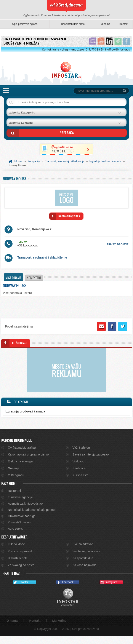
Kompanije (34, 161)
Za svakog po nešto (21, 573)
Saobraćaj (79, 476)
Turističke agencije (20, 505)
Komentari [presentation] (35, 278)
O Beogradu (16, 483)
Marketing (59, 628)
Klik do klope (16, 552)
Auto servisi (16, 536)
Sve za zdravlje (83, 552)
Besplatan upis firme (73, 24)
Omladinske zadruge (22, 524)
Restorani (14, 499)
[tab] (14, 277)
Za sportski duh (83, 566)
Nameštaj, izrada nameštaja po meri (32, 518)
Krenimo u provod (20, 559)
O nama (105, 24)
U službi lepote (18, 566)
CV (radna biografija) (22, 455)
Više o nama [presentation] (14, 278)
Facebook (65, 590)
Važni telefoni (81, 455)
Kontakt (124, 24)
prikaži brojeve (118, 244)
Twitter (21, 590)
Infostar (18, 161)
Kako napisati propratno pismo (28, 462)
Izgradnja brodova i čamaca (105, 161)
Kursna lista (80, 483)
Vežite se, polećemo (86, 559)
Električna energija (20, 469)
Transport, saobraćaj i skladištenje (65, 161)
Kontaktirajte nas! (69, 216)
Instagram (108, 590)
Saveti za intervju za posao (91, 462)
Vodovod (78, 469)
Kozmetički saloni (19, 530)
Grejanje (14, 476)
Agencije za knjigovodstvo (25, 511)
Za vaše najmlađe (84, 573)
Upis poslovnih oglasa (25, 24)
